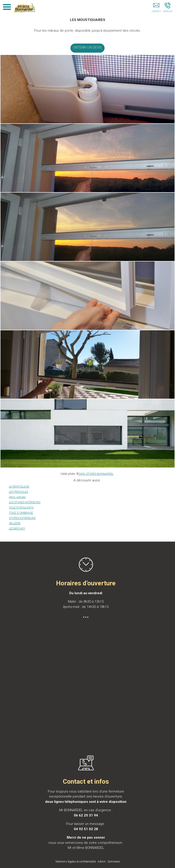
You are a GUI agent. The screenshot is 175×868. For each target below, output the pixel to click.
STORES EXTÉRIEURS (22, 518)
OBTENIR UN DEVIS (87, 47)
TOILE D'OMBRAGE (21, 513)
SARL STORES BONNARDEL (96, 474)
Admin (102, 862)
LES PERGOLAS (18, 492)
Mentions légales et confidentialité (76, 862)
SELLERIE (15, 523)
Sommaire (114, 862)
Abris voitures (17, 497)
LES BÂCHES (17, 529)
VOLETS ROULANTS (21, 508)
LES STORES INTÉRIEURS (25, 502)
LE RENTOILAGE (19, 487)
